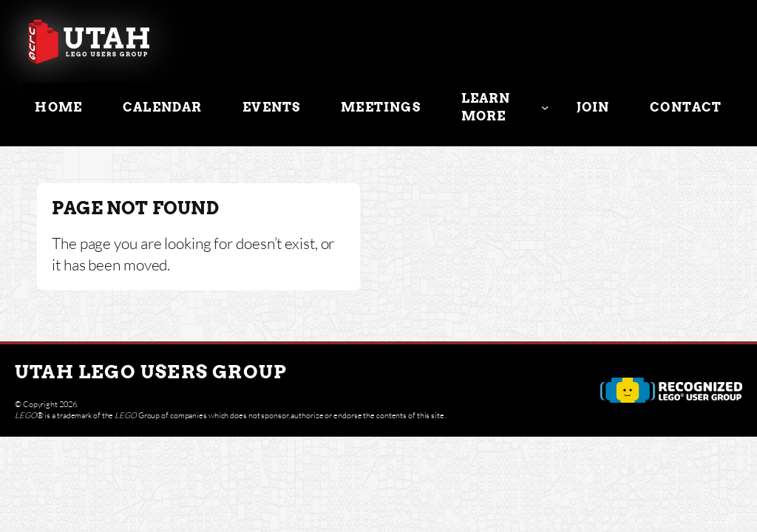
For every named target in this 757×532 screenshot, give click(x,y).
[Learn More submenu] (545, 107)
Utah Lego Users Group (151, 372)
